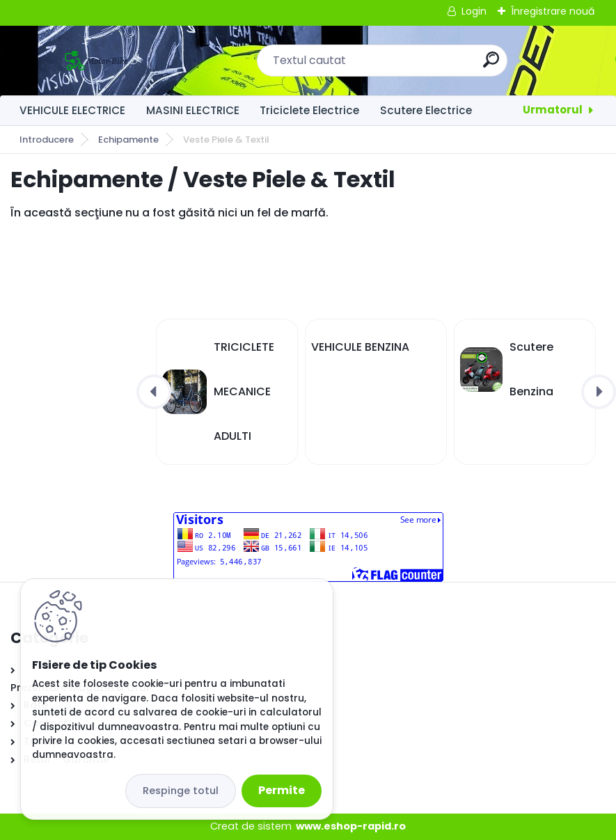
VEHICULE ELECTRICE (72, 110)
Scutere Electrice (426, 110)
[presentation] (154, 392)
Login (474, 11)
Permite (282, 790)
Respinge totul (181, 791)
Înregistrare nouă (553, 11)
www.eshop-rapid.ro (351, 826)
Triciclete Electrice (309, 110)
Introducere (47, 140)
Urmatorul (553, 110)
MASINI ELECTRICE (193, 110)
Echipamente (128, 140)
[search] (491, 65)
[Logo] (96, 61)
